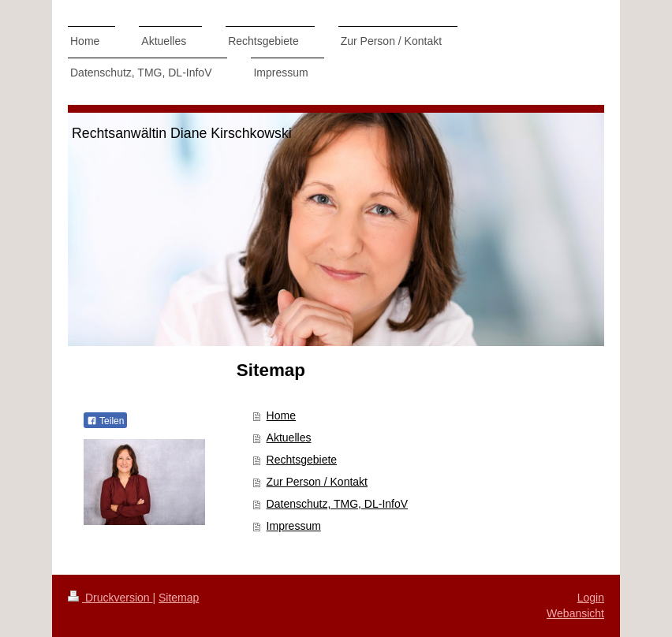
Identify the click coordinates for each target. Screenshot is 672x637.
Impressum (294, 526)
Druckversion (110, 598)
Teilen (105, 421)
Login (591, 598)
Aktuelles (289, 438)
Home (281, 415)
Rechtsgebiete (302, 460)
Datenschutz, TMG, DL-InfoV (337, 504)
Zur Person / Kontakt (317, 482)
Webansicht (575, 613)
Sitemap (179, 598)
